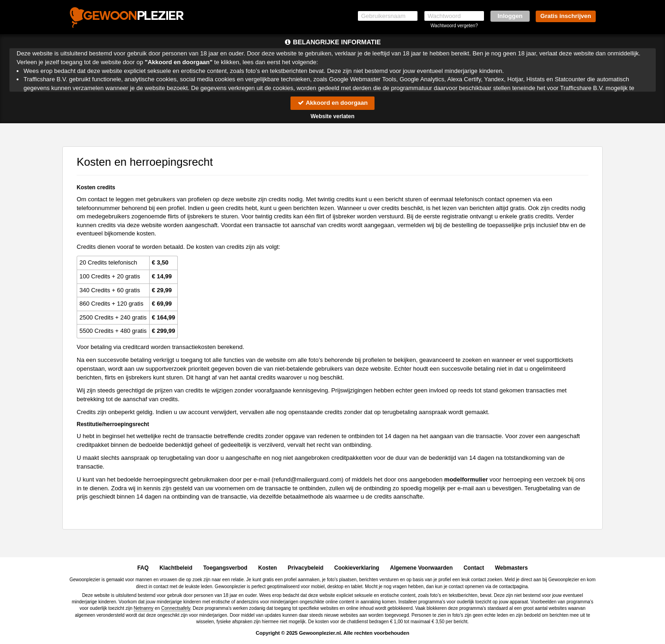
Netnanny (144, 608)
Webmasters (511, 568)
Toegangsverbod (225, 568)
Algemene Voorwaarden (421, 568)
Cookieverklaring (357, 568)
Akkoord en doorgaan (332, 103)
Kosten (268, 568)
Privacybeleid (305, 568)
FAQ (143, 568)
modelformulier (466, 479)
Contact (474, 568)
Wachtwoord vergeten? (454, 26)
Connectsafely (176, 608)
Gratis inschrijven (566, 16)
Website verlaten (332, 116)
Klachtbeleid (176, 568)
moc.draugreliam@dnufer (307, 479)
